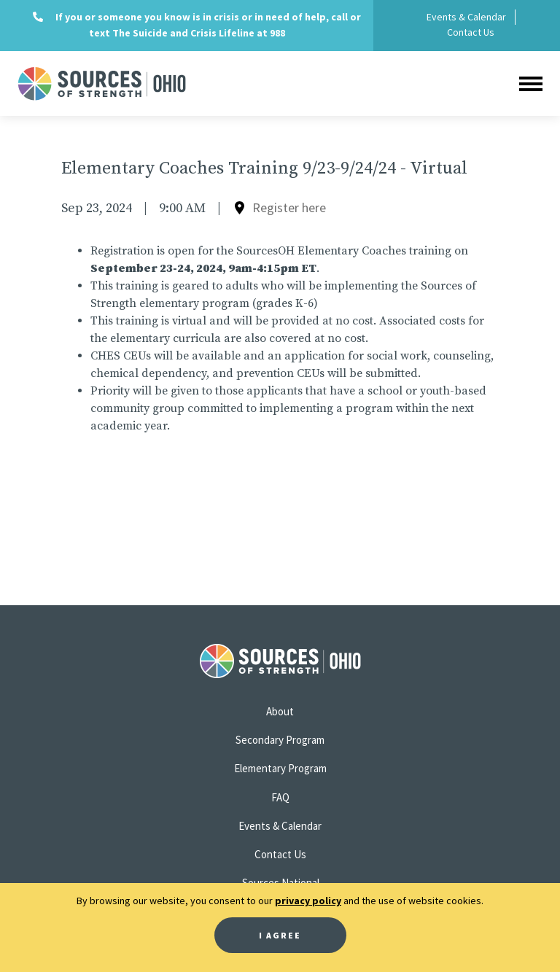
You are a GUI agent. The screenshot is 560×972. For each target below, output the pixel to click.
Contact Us (471, 32)
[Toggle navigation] (530, 83)
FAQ (280, 797)
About (280, 711)
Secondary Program (280, 740)
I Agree (280, 935)
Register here (289, 207)
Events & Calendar (466, 17)
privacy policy (308, 901)
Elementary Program (280, 768)
